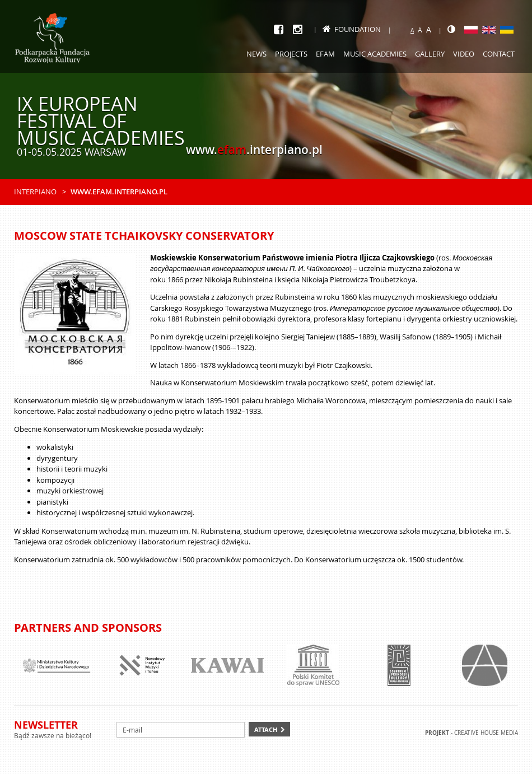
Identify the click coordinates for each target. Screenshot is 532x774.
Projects (291, 54)
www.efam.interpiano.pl (119, 192)
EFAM (325, 54)
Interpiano (35, 192)
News (256, 54)
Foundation (352, 29)
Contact (499, 54)
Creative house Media (486, 733)
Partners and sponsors (88, 628)
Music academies (375, 54)
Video (464, 54)
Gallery (430, 54)
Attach (266, 729)
